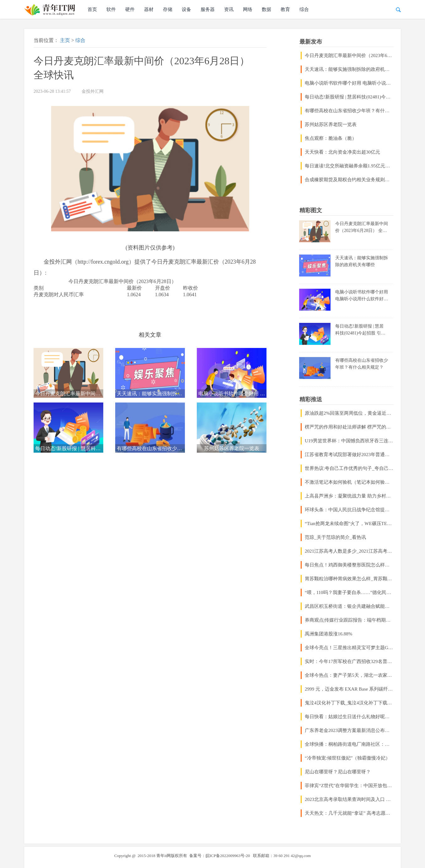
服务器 (208, 9)
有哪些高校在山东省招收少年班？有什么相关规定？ (349, 111)
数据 (266, 9)
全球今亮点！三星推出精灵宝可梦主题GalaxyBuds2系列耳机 (349, 648)
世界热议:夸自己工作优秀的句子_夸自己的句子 (349, 468)
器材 (149, 9)
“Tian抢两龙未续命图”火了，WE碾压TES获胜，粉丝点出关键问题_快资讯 (349, 523)
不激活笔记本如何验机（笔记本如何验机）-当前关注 (349, 482)
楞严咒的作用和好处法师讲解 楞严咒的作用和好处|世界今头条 (349, 427)
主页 (65, 40)
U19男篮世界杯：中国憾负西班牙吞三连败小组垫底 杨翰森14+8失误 (349, 441)
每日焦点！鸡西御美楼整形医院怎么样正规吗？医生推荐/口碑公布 (349, 565)
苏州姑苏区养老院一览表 (331, 124)
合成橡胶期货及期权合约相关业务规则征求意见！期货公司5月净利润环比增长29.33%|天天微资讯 (349, 180)
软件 (111, 9)
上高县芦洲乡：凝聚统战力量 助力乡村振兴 (349, 496)
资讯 (229, 9)
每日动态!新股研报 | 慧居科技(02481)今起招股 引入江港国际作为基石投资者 (349, 97)
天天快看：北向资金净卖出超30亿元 (342, 152)
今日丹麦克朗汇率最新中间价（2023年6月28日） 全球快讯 (349, 55)
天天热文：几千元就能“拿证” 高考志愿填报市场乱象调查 (349, 813)
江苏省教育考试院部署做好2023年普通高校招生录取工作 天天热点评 (349, 455)
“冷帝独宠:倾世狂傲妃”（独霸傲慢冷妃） (347, 758)
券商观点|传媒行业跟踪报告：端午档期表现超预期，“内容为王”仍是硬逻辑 (349, 620)
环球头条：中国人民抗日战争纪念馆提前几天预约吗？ (349, 510)
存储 (168, 9)
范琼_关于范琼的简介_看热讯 (335, 537)
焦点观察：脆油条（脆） (331, 138)
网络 (248, 9)
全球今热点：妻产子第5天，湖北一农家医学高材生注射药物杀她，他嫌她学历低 (349, 675)
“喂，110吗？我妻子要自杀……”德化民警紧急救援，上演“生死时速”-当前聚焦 (349, 592)
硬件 (130, 9)
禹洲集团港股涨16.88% (328, 634)
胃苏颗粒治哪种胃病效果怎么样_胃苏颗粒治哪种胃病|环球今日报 (349, 579)
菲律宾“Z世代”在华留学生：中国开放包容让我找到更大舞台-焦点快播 (349, 786)
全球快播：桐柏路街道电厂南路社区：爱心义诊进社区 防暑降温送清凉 (349, 744)
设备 (186, 9)
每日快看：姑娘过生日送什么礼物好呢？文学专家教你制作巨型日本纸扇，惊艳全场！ (349, 717)
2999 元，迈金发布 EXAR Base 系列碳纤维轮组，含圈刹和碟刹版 (349, 689)
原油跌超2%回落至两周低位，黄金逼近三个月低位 (349, 413)
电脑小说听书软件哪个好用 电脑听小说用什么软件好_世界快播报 (349, 83)
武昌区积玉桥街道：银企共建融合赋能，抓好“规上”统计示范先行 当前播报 (349, 606)
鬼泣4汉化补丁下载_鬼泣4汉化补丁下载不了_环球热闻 (349, 703)
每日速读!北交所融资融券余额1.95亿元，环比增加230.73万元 (349, 166)
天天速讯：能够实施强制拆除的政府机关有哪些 (349, 69)
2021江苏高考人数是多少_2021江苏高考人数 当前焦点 (349, 551)
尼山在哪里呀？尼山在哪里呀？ (338, 772)
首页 (92, 9)
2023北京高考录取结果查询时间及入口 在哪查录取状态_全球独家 (349, 799)
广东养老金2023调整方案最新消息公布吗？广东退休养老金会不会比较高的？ (349, 730)
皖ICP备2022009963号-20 (228, 856)
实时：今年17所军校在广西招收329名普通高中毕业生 (349, 661)
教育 (285, 9)
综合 (304, 9)
